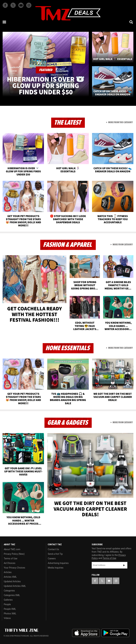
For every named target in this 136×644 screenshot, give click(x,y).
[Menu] (5, 22)
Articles (8, 572)
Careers (52, 559)
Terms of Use (11, 559)
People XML (10, 609)
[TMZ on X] (13, 5)
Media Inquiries (55, 568)
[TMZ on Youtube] (21, 5)
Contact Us (53, 549)
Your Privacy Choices (14, 568)
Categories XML (12, 595)
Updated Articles (12, 581)
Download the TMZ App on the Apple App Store (86, 633)
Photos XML (10, 614)
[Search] (131, 22)
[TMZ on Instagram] (29, 5)
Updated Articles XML (15, 586)
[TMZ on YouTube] (109, 581)
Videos (7, 618)
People (7, 604)
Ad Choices (10, 563)
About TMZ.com (12, 549)
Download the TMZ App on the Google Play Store (115, 633)
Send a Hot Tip (55, 554)
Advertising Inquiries (58, 563)
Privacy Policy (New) (14, 554)
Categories (9, 591)
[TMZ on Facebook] (5, 5)
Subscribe (124, 565)
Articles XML (10, 577)
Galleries (8, 600)
